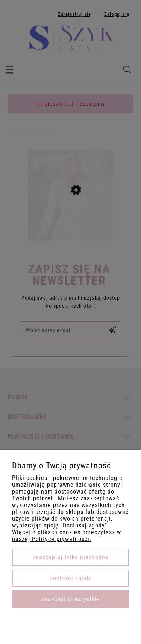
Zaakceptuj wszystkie (71, 599)
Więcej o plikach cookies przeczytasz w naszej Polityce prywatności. (67, 536)
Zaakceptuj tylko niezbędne (71, 557)
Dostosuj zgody (70, 578)
